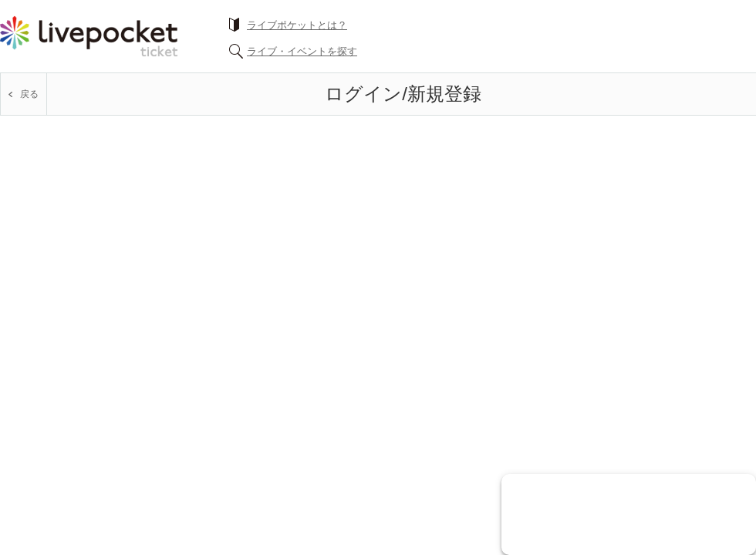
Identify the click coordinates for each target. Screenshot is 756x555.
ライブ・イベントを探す (302, 51)
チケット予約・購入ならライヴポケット (89, 36)
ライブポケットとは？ (297, 25)
